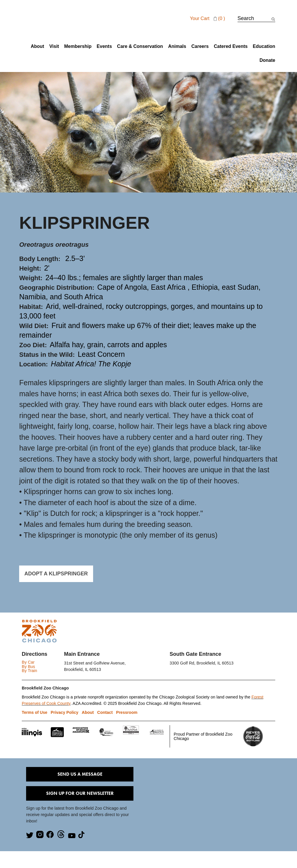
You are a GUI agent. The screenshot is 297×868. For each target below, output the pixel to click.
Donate (267, 60)
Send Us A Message (80, 774)
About (37, 46)
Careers (200, 46)
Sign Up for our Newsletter (80, 794)
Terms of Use (35, 713)
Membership (78, 46)
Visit (54, 46)
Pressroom (126, 713)
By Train (29, 671)
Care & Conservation (140, 46)
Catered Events (231, 46)
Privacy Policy (65, 713)
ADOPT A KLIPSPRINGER (53, 574)
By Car (28, 662)
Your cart (208, 19)
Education (264, 46)
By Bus (28, 667)
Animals (177, 46)
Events (104, 46)
